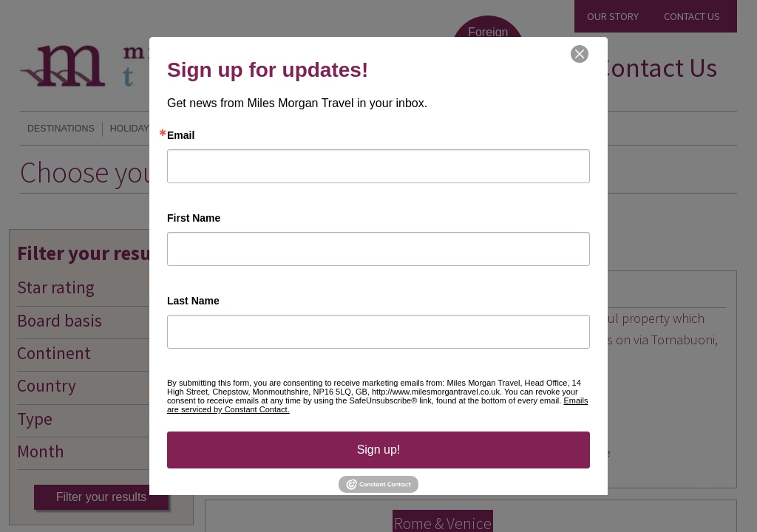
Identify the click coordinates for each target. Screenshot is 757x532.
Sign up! (379, 450)
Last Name (193, 301)
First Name (194, 218)
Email (181, 135)
